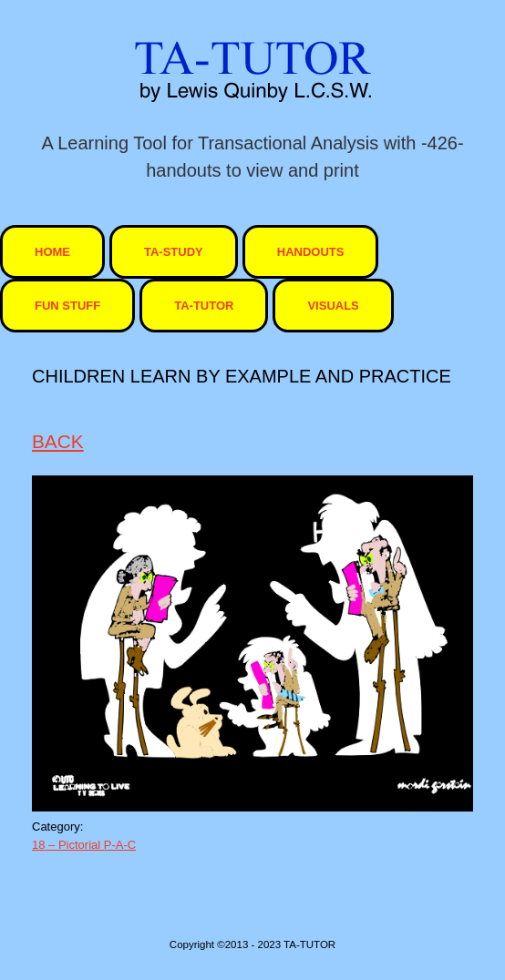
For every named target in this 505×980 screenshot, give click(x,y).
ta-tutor (204, 306)
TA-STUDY (174, 252)
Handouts (311, 252)
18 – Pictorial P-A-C (84, 845)
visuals (333, 306)
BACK (58, 441)
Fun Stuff (67, 306)
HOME (52, 252)
